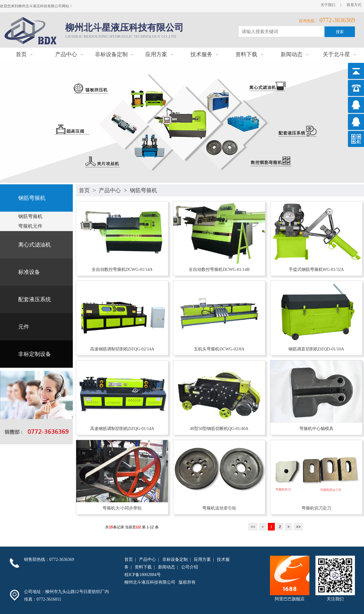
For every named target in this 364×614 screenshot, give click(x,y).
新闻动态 (167, 567)
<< (253, 527)
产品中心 (110, 190)
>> (298, 527)
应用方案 (202, 559)
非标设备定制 (175, 559)
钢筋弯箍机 (143, 190)
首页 (84, 190)
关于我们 (328, 5)
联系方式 (354, 5)
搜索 (340, 32)
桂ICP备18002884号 (143, 575)
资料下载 (143, 567)
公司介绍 (190, 567)
